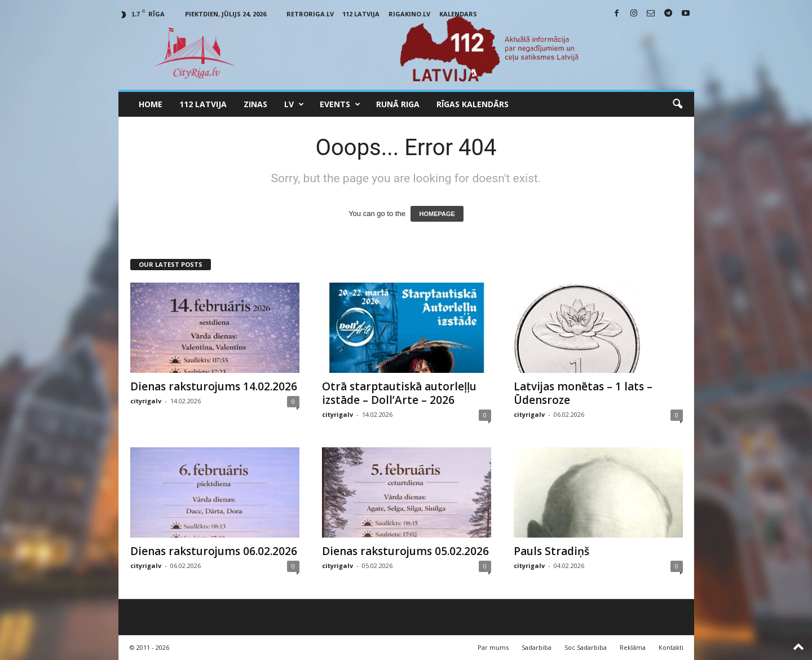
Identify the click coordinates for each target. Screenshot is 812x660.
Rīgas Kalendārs (473, 104)
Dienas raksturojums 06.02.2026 (214, 551)
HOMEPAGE (437, 214)
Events (340, 104)
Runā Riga (398, 104)
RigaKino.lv (409, 14)
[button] (677, 104)
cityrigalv (146, 401)
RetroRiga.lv (310, 14)
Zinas (255, 104)
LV (294, 104)
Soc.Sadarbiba (586, 647)
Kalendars (458, 14)
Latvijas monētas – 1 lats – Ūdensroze (583, 393)
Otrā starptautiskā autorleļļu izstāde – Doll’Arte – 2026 (399, 393)
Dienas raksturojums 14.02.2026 (214, 386)
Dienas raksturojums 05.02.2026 (405, 551)
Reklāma (633, 647)
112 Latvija (361, 14)
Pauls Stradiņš (551, 551)
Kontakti (671, 647)
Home (151, 104)
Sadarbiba (537, 647)
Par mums (493, 647)
